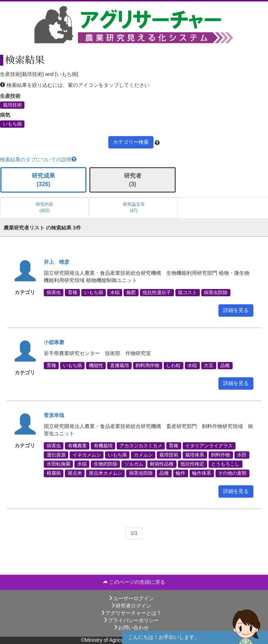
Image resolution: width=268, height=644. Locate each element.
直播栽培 (120, 365)
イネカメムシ (87, 455)
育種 (73, 292)
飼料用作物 (147, 365)
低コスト (187, 292)
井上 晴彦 (57, 262)
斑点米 (75, 473)
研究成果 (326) (43, 180)
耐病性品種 (162, 464)
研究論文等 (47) (134, 207)
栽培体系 (195, 455)
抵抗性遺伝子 (157, 292)
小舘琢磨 (54, 342)
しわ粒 (173, 365)
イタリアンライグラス (209, 446)
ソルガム (134, 464)
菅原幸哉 (54, 415)
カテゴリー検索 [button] (131, 142)
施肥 (131, 292)
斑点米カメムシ (106, 473)
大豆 (209, 365)
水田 (242, 455)
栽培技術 (12, 105)
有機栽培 (103, 446)
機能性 (96, 365)
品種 (225, 365)
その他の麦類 (232, 473)
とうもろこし (225, 464)
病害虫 (54, 292)
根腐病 (54, 473)
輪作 (180, 473)
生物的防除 (106, 464)
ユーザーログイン (131, 598)
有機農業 (77, 446)
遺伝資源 (56, 455)
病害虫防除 (216, 292)
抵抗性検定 (192, 464)
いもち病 (12, 124)
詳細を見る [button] (236, 310)
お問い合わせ (131, 628)
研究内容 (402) (44, 207)
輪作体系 (202, 473)
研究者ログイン (131, 606)
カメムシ (143, 455)
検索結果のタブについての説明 (38, 159)
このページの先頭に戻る (134, 582)
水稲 (115, 292)
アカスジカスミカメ (141, 446)
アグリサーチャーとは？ (131, 613)
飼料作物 (221, 455)
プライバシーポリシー (131, 620)
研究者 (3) (133, 180)
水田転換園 (59, 464)
